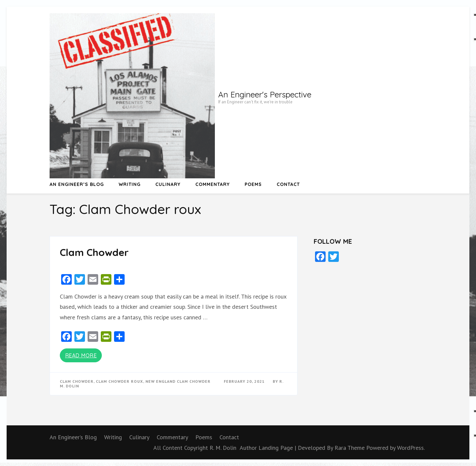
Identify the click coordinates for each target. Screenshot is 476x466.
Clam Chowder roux (119, 381)
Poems (253, 184)
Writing (130, 184)
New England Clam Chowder (178, 381)
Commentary (213, 184)
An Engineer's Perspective (265, 94)
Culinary (168, 184)
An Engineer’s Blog (77, 184)
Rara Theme (350, 448)
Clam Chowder (94, 252)
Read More (81, 355)
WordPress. (411, 448)
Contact (288, 184)
